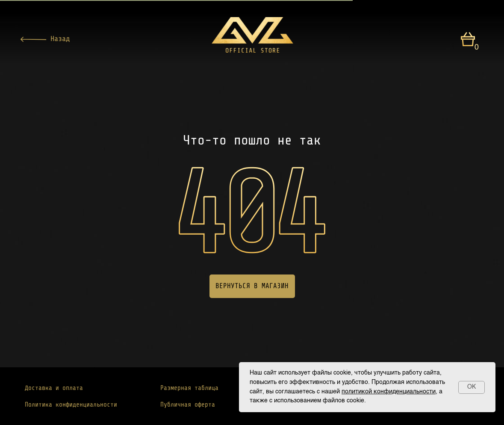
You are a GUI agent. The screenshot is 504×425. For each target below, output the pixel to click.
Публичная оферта (188, 405)
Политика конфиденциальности (71, 405)
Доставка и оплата (54, 388)
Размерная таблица (189, 388)
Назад (60, 39)
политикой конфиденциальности (389, 392)
